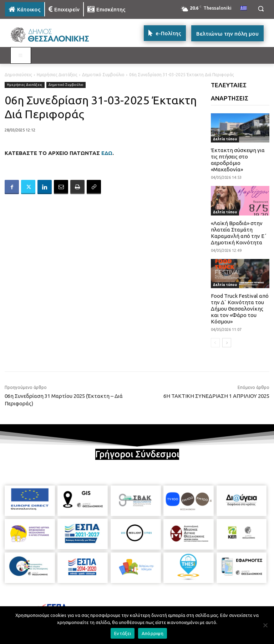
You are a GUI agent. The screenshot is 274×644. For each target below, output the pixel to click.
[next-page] (227, 343)
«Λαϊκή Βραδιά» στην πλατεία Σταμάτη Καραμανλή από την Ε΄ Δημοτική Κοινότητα (239, 233)
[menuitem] (244, 9)
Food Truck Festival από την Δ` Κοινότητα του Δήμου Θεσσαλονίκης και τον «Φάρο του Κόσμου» (240, 309)
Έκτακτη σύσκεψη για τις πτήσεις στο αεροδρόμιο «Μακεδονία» (238, 160)
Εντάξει (123, 633)
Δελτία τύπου (225, 139)
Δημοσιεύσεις (18, 75)
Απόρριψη (153, 633)
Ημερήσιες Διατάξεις (57, 75)
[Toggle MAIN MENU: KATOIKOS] (21, 56)
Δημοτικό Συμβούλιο (103, 75)
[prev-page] (215, 343)
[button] (261, 9)
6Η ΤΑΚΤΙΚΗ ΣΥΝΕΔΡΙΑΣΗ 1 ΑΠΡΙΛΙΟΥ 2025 (216, 396)
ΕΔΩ (107, 153)
